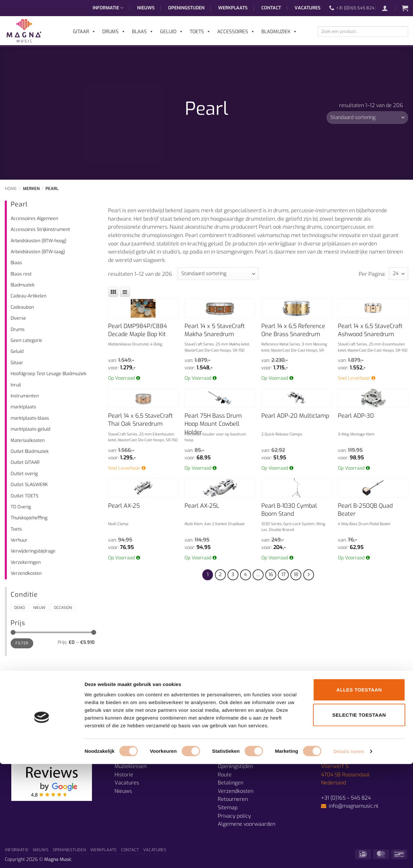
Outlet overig (24, 474)
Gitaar (17, 363)
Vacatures (307, 8)
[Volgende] (309, 575)
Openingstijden (186, 8)
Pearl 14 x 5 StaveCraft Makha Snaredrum (215, 330)
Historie (124, 775)
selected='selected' (398, 274)
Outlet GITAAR (25, 462)
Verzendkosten (26, 573)
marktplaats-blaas (30, 418)
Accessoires (236, 32)
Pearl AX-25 (124, 506)
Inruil (16, 385)
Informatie (108, 8)
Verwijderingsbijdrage (33, 551)
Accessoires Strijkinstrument (40, 229)
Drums (18, 329)
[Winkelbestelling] (367, 118)
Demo (20, 608)
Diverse (18, 318)
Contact (271, 8)
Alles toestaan (359, 794)
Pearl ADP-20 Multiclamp (295, 416)
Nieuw (39, 608)
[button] (388, 8)
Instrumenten (25, 396)
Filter (22, 643)
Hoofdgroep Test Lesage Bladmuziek (49, 374)
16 (271, 574)
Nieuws (146, 8)
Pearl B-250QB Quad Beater (365, 510)
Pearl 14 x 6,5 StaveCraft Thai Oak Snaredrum (141, 420)
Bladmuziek (23, 285)
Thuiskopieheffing (29, 518)
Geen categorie (26, 340)
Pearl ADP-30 (356, 416)
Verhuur (19, 540)
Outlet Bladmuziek (30, 451)
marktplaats (23, 407)
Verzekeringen (26, 562)
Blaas (16, 263)
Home (11, 189)
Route (225, 775)
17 (283, 574)
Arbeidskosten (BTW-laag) (38, 252)
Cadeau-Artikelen (29, 296)
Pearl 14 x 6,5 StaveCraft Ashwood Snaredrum (370, 330)
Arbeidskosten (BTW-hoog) (39, 241)
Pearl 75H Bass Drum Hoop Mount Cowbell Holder (213, 424)
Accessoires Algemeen (34, 219)
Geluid (17, 351)
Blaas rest (21, 274)
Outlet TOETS (25, 496)
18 (296, 574)
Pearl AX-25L (202, 506)
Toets (16, 529)
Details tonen (349, 855)
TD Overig (21, 507)
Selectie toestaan (359, 819)
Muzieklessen (131, 766)
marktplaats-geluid (30, 429)
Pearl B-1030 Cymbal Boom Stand (289, 510)
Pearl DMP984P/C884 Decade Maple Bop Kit (138, 330)
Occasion (63, 608)
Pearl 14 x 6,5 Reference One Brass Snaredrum (293, 330)
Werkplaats (233, 8)
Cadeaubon (22, 307)
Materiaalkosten (28, 440)
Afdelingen (127, 758)
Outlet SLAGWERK (29, 485)
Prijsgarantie (233, 758)
